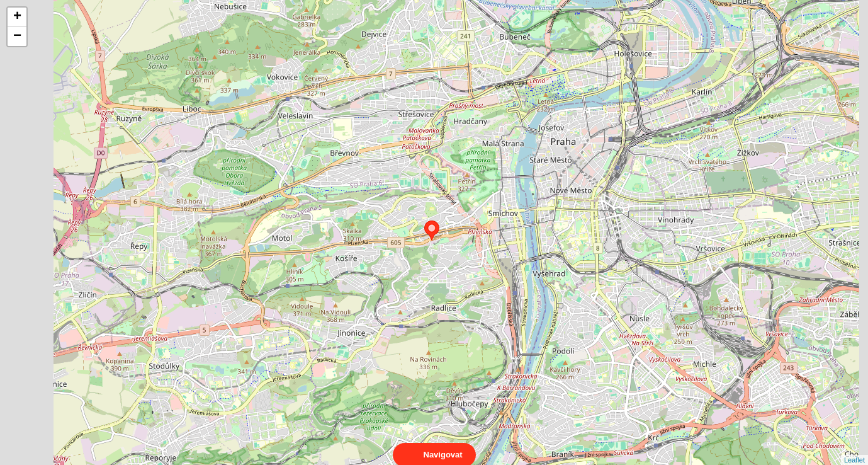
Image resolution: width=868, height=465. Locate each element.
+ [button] (17, 17)
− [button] (17, 37)
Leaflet (854, 449)
